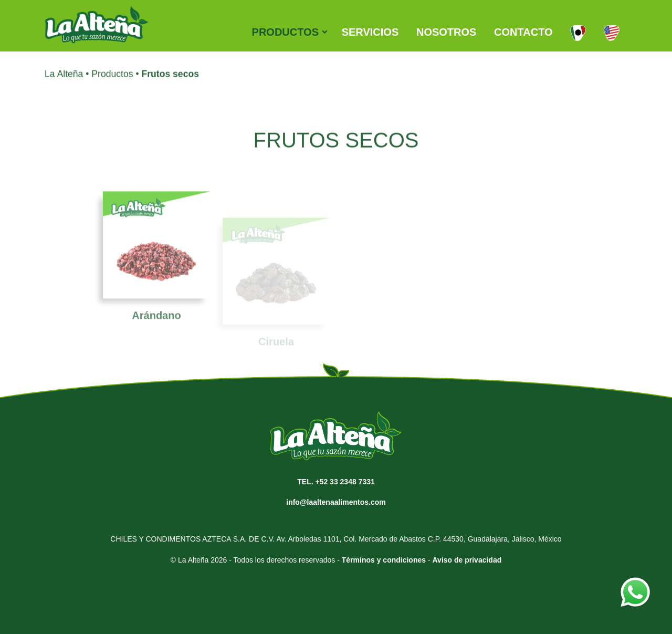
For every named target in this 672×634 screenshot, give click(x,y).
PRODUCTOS (285, 32)
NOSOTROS (446, 32)
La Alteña (64, 79)
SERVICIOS (370, 32)
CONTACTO (523, 32)
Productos (112, 79)
